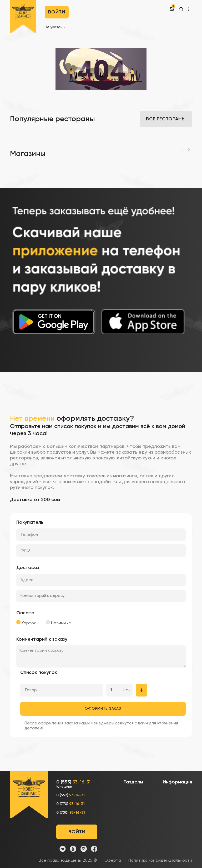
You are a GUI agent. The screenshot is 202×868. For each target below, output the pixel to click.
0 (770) (70, 804)
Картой (26, 623)
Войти (57, 12)
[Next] (189, 149)
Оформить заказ (103, 709)
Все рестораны (166, 119)
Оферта (113, 861)
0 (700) (71, 813)
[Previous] (183, 149)
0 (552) (70, 795)
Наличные (58, 623)
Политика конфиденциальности (160, 861)
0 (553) (73, 784)
